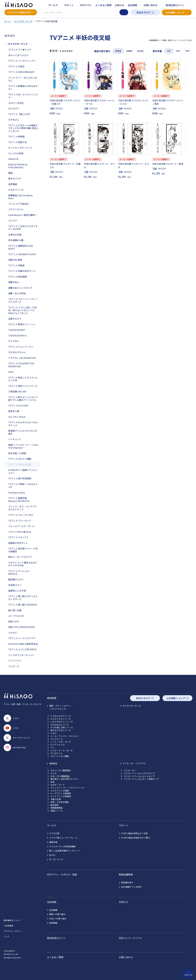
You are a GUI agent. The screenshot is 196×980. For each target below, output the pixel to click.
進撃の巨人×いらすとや (20, 288)
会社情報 (132, 5)
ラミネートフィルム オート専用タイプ (141, 779)
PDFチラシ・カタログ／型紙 (62, 874)
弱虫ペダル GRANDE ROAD (22, 627)
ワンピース (14, 666)
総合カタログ (144, 12)
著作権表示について (12, 920)
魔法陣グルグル (16, 579)
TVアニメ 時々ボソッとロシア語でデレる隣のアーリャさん (23, 399)
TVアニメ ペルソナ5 (18, 537)
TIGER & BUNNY (17, 330)
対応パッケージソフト (131, 938)
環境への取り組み (57, 914)
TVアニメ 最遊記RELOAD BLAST (21, 247)
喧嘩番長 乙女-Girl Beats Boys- (21, 197)
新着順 (118, 51)
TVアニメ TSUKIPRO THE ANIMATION (21, 365)
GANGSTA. (14, 159)
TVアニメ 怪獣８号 (18, 142)
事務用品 (53, 763)
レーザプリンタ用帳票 (61, 793)
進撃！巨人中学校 (17, 293)
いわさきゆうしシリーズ (62, 722)
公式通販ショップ (175, 12)
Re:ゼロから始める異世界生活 (23, 644)
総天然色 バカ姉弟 (17, 453)
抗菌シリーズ (57, 811)
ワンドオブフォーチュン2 (21, 655)
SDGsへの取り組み (58, 919)
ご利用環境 (8, 926)
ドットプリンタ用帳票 (61, 796)
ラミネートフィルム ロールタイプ (139, 776)
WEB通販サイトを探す (131, 887)
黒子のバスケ (15, 178)
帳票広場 (53, 842)
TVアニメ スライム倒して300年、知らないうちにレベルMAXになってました (23, 310)
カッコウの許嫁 (16, 153)
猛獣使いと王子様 (17, 591)
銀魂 (10, 173)
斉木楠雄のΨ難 (16, 240)
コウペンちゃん (16, 209)
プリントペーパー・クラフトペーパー (68, 788)
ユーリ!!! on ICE (16, 616)
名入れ (52, 855)
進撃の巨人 (14, 282)
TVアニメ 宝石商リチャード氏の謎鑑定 (23, 550)
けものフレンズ (16, 190)
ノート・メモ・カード (61, 742)
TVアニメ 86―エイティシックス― (23, 96)
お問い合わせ (150, 5)
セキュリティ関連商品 (61, 770)
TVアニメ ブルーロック (20, 521)
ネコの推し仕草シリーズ (62, 727)
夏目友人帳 (14, 411)
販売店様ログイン (175, 5)
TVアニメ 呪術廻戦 (18, 277)
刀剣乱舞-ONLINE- (18, 391)
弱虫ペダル (14, 621)
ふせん (54, 733)
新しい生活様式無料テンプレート (64, 851)
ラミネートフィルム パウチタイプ (139, 773)
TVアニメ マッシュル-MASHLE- (19, 572)
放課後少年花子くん (18, 543)
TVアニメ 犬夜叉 (16, 66)
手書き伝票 (56, 799)
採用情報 (53, 923)
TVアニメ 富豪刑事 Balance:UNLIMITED (19, 499)
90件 (187, 51)
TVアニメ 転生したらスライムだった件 (23, 379)
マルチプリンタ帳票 (60, 791)
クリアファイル (58, 745)
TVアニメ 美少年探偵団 (20, 478)
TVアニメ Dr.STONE (18, 406)
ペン (53, 748)
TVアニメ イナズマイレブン (22, 61)
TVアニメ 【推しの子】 (20, 114)
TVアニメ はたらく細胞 (20, 459)
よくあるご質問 (103, 5)
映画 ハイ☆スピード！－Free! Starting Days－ (23, 446)
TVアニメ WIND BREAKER (21, 72)
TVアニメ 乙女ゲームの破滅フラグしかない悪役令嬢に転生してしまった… (24, 128)
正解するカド (15, 319)
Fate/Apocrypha (17, 492)
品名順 (140, 51)
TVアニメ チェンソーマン (21, 347)
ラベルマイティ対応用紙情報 (62, 846)
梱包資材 (55, 805)
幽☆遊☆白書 (15, 610)
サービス (53, 5)
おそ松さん (14, 120)
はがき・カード (58, 785)
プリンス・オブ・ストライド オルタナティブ (22, 508)
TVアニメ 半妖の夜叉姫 (20, 464)
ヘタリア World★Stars (20, 532)
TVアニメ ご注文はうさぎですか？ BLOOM (23, 228)
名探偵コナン (15, 585)
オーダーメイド (56, 859)
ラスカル (13, 633)
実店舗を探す (127, 882)
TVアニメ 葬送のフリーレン (22, 324)
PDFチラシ (86, 5)
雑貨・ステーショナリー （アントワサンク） (60, 707)
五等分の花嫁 (15, 235)
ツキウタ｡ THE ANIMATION (22, 358)
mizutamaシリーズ (60, 725)
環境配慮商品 (57, 808)
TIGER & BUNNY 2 (17, 335)
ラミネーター (130, 770)
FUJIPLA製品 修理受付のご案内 (135, 838)
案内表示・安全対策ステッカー (65, 779)
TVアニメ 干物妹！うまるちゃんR (23, 485)
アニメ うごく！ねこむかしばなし (23, 79)
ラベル (54, 773)
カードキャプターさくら (20, 148)
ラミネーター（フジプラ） (135, 763)
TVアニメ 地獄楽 (16, 265)
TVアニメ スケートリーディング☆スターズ (23, 300)
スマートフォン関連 (60, 756)
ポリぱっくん (57, 753)
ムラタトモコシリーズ (61, 719)
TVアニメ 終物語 (16, 136)
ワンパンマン (15, 661)
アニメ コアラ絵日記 (18, 204)
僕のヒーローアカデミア (20, 557)
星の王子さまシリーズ (61, 730)
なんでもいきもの (17, 417)
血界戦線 (13, 184)
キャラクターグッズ (18, 44)
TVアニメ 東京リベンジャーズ (23, 386)
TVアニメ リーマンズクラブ (22, 638)
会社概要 (53, 910)
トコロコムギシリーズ (61, 716)
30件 (169, 51)
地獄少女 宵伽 (15, 260)
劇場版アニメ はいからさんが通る (23, 432)
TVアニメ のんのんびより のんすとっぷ (23, 424)
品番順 (129, 51)
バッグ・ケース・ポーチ (62, 751)
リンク (6, 936)
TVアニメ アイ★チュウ (20, 50)
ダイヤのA (13, 341)
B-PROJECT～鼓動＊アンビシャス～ (23, 471)
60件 (178, 51)
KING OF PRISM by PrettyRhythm (18, 166)
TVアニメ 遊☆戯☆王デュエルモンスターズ (23, 598)
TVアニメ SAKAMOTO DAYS (22, 254)
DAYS (11, 372)
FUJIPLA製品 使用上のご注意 (134, 833)
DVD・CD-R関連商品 (60, 776)
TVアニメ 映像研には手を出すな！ (23, 87)
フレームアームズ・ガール (21, 526)
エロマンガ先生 (16, 103)
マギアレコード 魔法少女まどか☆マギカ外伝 (23, 564)
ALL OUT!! (13, 108)
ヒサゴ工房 (54, 833)
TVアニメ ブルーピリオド (21, 515)
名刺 (53, 782)
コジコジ (13, 220)
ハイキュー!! (14, 439)
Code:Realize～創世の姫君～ (23, 215)
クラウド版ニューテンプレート (63, 838)
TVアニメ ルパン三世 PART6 (22, 649)
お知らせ (120, 5)
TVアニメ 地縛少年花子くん (22, 271)
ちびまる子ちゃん (17, 352)
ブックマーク (57, 739)
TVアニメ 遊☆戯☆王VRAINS (23, 605)
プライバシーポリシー (13, 931)
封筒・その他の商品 (60, 802)
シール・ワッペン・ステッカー (65, 736)
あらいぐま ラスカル (18, 55)
